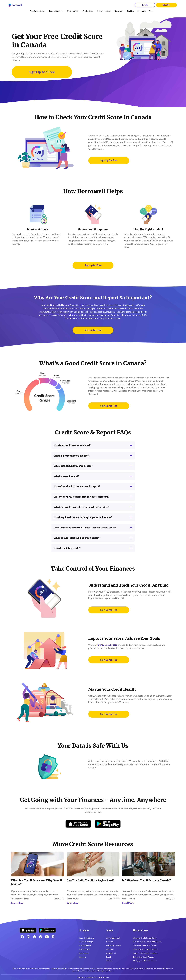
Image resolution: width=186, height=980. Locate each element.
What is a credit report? (93, 476)
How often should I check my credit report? (93, 486)
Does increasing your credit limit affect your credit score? (93, 528)
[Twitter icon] (41, 937)
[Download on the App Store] (78, 824)
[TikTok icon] (35, 937)
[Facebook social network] (22, 937)
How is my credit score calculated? (93, 445)
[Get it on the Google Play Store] (47, 929)
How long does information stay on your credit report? (93, 517)
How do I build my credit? (93, 548)
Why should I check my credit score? (93, 466)
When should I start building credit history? (93, 538)
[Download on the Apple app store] (28, 929)
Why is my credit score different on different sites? (93, 507)
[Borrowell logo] (15, 5)
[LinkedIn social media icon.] (53, 937)
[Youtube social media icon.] (47, 937)
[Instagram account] (28, 937)
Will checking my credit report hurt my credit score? (93, 497)
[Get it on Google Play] (108, 824)
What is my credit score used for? (93, 456)
